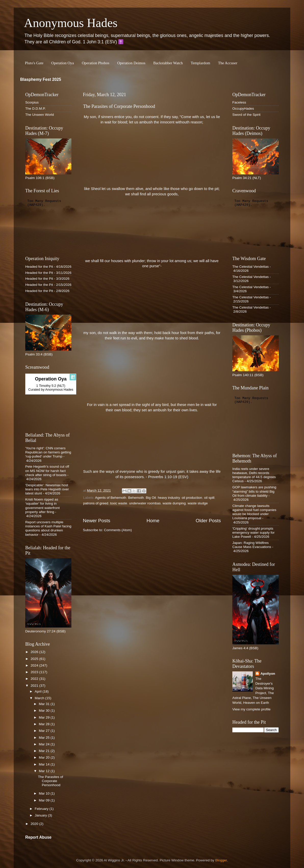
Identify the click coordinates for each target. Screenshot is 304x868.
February (42, 809)
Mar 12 (45, 771)
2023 (35, 672)
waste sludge (198, 503)
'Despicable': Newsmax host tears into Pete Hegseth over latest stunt (47, 489)
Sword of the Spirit (246, 115)
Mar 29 (45, 717)
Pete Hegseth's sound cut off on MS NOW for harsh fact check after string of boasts (47, 471)
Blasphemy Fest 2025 (41, 79)
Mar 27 (45, 731)
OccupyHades (243, 108)
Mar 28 (45, 724)
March (40, 698)
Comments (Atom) (118, 530)
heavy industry (169, 498)
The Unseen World (40, 115)
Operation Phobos (96, 63)
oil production (192, 498)
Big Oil (151, 498)
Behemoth (136, 498)
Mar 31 (45, 704)
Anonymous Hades (71, 23)
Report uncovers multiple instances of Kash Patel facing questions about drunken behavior (48, 528)
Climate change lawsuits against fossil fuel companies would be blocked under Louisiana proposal (254, 512)
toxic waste (119, 503)
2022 (35, 679)
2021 (35, 686)
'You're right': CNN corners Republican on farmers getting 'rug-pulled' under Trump (48, 452)
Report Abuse (38, 837)
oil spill (209, 498)
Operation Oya (63, 63)
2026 (35, 652)
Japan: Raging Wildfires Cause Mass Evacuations (252, 545)
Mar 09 (45, 800)
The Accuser (228, 63)
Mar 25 (45, 738)
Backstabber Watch (168, 63)
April (39, 691)
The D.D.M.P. (35, 108)
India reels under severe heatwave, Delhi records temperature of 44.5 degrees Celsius (254, 475)
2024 (35, 665)
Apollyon (268, 674)
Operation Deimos (131, 63)
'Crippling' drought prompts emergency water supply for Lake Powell (254, 533)
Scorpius (32, 102)
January (41, 815)
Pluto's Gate (34, 63)
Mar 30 (45, 711)
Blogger (221, 860)
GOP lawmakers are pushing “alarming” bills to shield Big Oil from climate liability (254, 491)
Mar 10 (45, 793)
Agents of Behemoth (111, 498)
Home (153, 521)
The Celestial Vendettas (251, 267)
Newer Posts (97, 521)
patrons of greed (96, 503)
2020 (35, 824)
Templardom (200, 63)
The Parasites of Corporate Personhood (119, 106)
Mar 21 (45, 751)
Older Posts (208, 521)
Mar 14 (45, 764)
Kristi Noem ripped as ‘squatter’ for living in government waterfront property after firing (42, 506)
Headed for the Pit (39, 267)
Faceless (239, 102)
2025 (35, 659)
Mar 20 (45, 757)
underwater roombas (145, 503)
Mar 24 (45, 744)
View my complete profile (251, 709)
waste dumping (174, 503)
